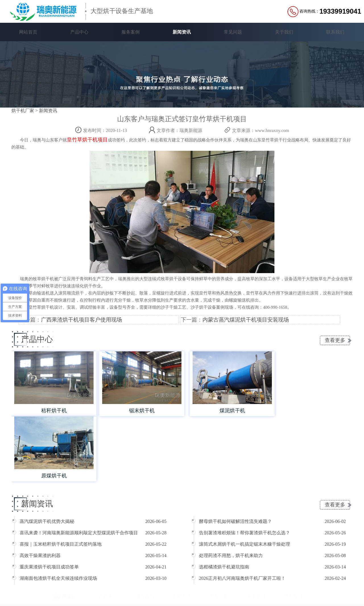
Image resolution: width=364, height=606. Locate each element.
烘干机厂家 (23, 111)
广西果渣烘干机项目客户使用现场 (81, 320)
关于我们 (284, 32)
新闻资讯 (182, 32)
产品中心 (79, 32)
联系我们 (335, 32)
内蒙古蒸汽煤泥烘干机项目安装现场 (246, 320)
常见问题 (233, 32)
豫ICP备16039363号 (147, 592)
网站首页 (28, 32)
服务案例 (131, 32)
